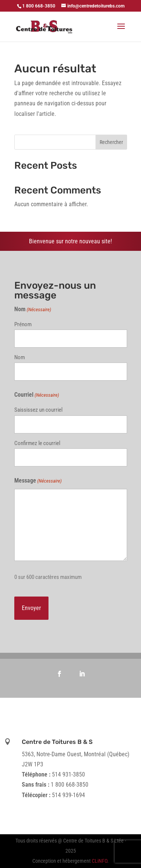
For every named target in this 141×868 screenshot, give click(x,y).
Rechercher (111, 142)
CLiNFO (99, 861)
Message (38, 481)
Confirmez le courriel (37, 443)
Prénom (23, 324)
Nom (20, 357)
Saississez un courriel (38, 410)
